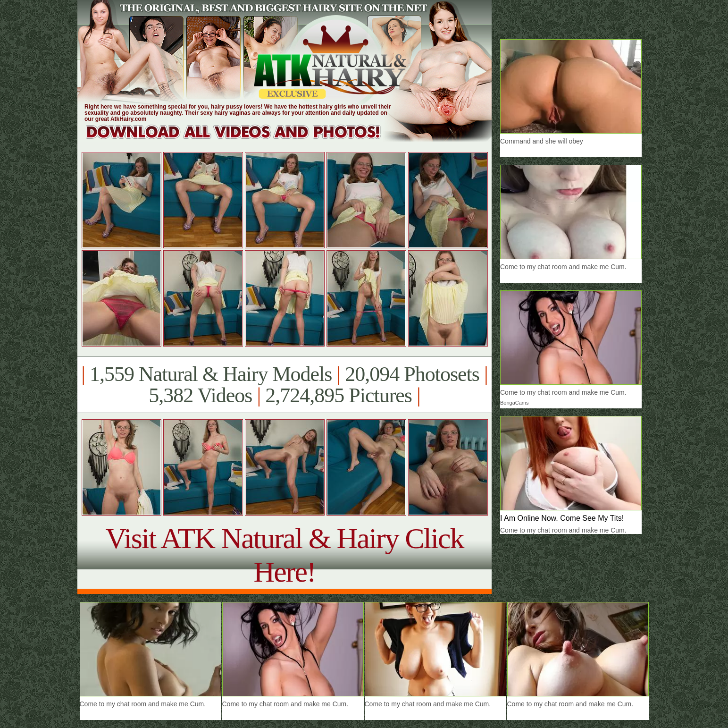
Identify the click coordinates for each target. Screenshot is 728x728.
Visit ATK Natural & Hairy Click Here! (284, 555)
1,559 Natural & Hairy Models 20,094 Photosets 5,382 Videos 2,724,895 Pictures (284, 385)
